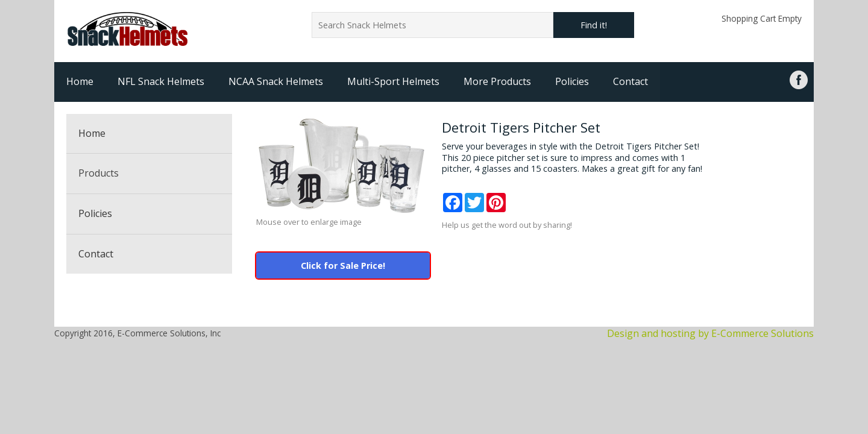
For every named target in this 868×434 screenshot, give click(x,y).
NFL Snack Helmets (161, 81)
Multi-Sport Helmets (393, 81)
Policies (572, 81)
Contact (631, 81)
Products (99, 173)
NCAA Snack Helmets (276, 81)
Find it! (594, 25)
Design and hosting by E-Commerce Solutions (710, 333)
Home (80, 81)
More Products (497, 81)
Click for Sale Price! (343, 266)
